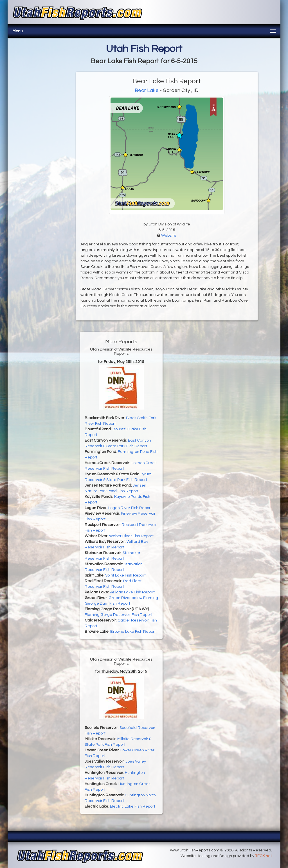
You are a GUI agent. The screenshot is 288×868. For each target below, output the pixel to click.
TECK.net (264, 856)
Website (169, 236)
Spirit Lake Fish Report (125, 575)
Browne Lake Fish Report (133, 632)
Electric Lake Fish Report (133, 806)
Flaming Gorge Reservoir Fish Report (119, 615)
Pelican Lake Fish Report (132, 592)
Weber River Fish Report (131, 536)
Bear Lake (147, 90)
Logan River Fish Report (130, 508)
